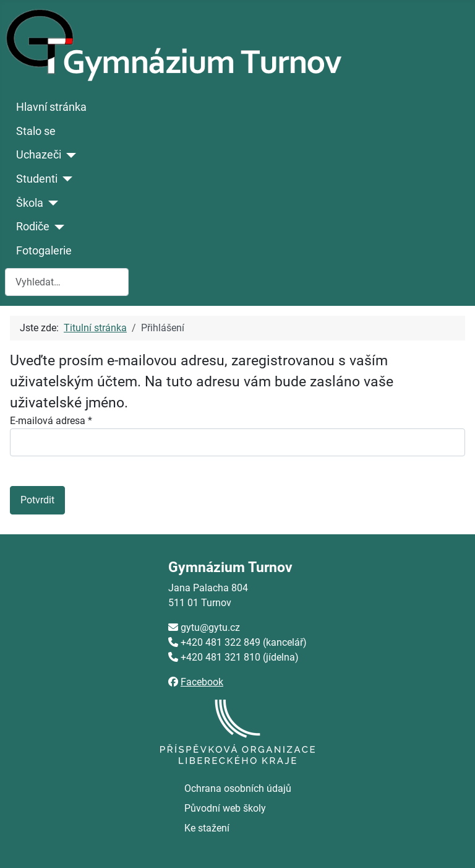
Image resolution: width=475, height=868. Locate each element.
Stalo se (36, 131)
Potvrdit (37, 500)
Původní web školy (225, 808)
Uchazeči (39, 155)
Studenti (37, 179)
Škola (30, 203)
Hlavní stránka (51, 107)
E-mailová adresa (51, 421)
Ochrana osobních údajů (238, 788)
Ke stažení (207, 828)
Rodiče (33, 227)
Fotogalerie (44, 251)
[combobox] (67, 282)
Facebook (202, 682)
